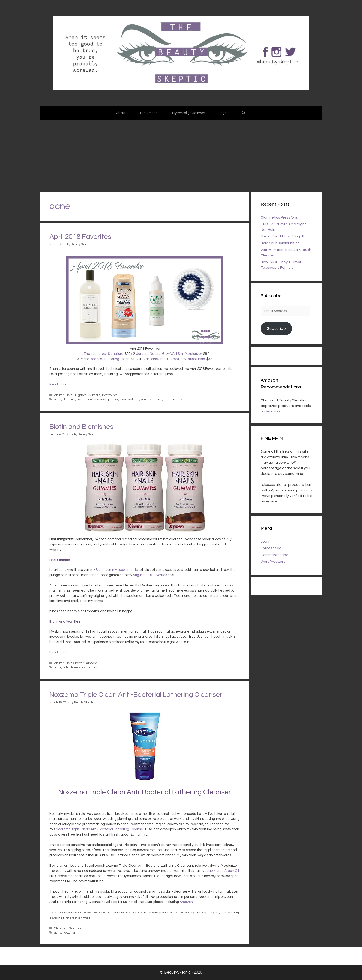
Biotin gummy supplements (117, 570)
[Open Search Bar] (243, 113)
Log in (266, 541)
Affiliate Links (63, 395)
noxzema (69, 933)
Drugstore (80, 395)
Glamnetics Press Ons (279, 217)
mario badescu (130, 400)
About (121, 113)
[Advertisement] (181, 155)
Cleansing (61, 928)
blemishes (78, 668)
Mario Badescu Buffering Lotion (105, 359)
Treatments (109, 395)
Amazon (186, 902)
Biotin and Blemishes (81, 427)
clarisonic (69, 400)
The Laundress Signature (103, 354)
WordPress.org (273, 562)
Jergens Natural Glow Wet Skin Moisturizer (169, 354)
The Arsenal (149, 113)
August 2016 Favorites (150, 575)
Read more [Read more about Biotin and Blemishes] (58, 652)
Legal (223, 113)
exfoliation (100, 400)
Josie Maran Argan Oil (222, 871)
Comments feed (275, 555)
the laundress (173, 400)
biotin (66, 668)
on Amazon (270, 411)
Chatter (78, 663)
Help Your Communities (280, 243)
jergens (113, 400)
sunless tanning (152, 400)
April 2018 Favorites (80, 237)
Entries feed (271, 548)
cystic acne (84, 400)
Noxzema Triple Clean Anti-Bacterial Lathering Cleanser (136, 695)
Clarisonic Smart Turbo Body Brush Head (174, 359)
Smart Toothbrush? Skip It (283, 236)
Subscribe (276, 329)
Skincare (94, 395)
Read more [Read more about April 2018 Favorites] (58, 384)
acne (58, 400)
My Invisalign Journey (189, 113)
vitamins (92, 668)
